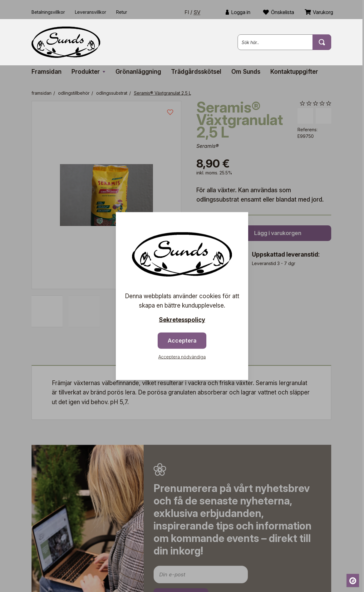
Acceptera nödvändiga (182, 356)
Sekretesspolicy (182, 320)
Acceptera (182, 340)
